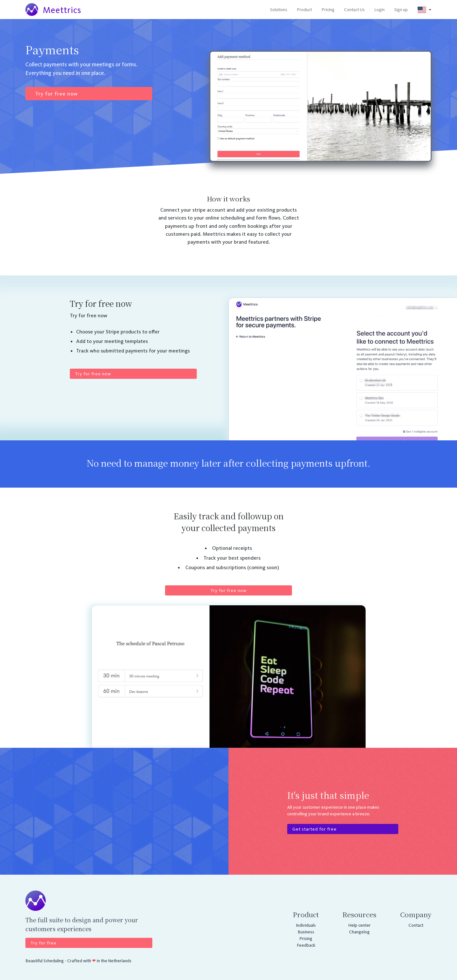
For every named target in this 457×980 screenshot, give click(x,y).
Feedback (306, 945)
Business (306, 932)
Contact (416, 925)
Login (379, 10)
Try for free (43, 943)
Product (304, 10)
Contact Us (354, 10)
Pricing (328, 10)
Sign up (401, 10)
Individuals (306, 925)
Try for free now (56, 94)
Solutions (279, 10)
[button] (424, 10)
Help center (359, 925)
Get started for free (315, 829)
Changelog (359, 932)
